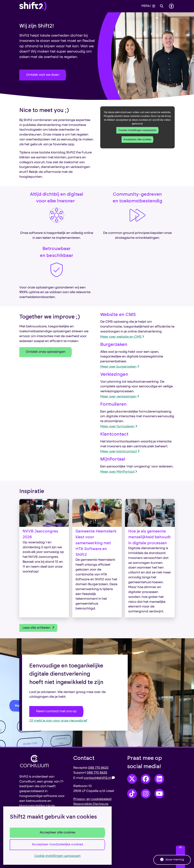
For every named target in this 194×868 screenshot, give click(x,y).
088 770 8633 (98, 768)
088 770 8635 (97, 773)
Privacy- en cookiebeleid (92, 799)
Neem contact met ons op (56, 711)
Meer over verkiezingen (120, 397)
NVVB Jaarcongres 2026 (40, 534)
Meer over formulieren (119, 427)
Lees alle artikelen (38, 628)
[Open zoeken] (162, 6)
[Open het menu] (148, 6)
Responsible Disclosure (91, 804)
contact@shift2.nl (99, 778)
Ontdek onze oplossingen (46, 352)
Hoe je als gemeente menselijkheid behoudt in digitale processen (149, 537)
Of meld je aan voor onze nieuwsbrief (58, 721)
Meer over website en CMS (122, 337)
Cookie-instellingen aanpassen (57, 856)
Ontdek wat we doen (43, 75)
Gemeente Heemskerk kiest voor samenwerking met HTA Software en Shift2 (96, 543)
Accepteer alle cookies (57, 833)
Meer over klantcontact (120, 452)
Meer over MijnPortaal (119, 472)
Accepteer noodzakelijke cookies (57, 845)
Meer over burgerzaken (120, 367)
